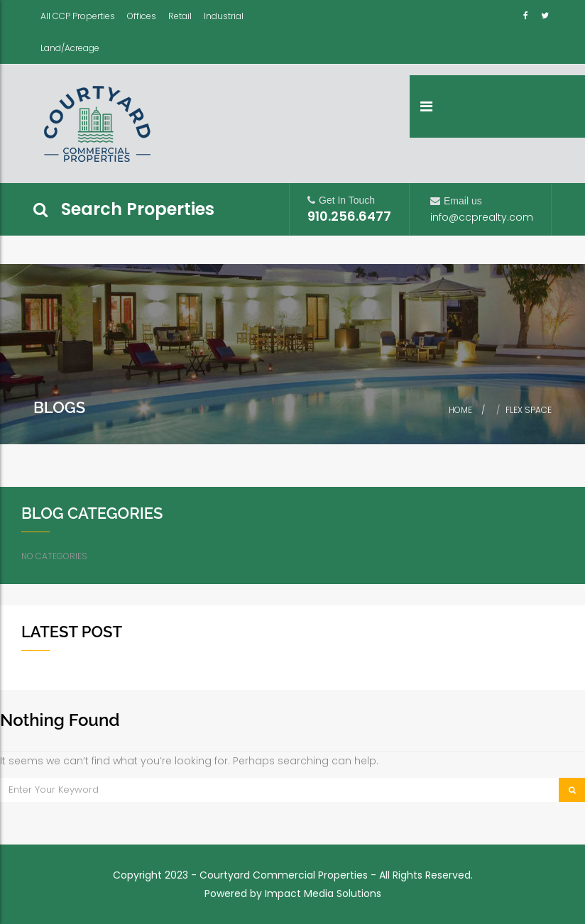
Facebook (527, 15)
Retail (180, 16)
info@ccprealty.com (482, 217)
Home (460, 410)
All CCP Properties (78, 16)
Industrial (224, 16)
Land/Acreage (70, 48)
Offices (142, 16)
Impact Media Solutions (323, 893)
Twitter (545, 15)
